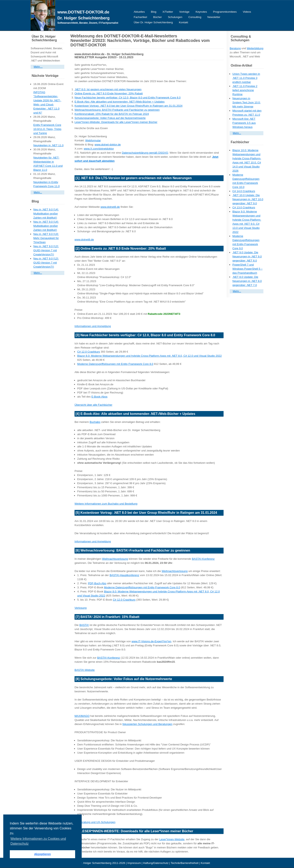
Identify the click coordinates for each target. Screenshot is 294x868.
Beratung (235, 48)
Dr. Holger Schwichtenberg (84, 18)
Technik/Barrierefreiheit (185, 863)
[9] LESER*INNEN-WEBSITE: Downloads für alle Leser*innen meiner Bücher (134, 831)
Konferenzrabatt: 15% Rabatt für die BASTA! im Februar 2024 (112, 114)
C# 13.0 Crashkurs (244, 207)
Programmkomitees (225, 12)
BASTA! (84, 625)
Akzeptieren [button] (42, 854)
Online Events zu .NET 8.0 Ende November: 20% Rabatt (109, 93)
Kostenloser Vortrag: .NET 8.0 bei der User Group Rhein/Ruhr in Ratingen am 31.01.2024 (129, 106)
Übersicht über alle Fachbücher (93, 405)
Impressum (134, 863)
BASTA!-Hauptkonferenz (124, 575)
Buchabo (95, 422)
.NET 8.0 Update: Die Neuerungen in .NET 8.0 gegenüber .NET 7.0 (247, 281)
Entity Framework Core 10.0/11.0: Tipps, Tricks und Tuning (47, 129)
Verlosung (81, 608)
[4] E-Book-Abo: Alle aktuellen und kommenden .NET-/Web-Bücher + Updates (135, 414)
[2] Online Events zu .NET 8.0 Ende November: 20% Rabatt (121, 249)
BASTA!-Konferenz (203, 559)
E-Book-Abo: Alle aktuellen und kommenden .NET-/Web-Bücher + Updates (120, 102)
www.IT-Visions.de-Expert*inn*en (151, 641)
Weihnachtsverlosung (115, 559)
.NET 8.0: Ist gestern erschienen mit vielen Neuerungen (108, 89)
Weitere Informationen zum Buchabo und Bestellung (106, 504)
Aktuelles (139, 12)
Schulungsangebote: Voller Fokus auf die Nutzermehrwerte (110, 118)
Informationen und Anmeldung (93, 326)
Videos (247, 12)
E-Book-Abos (100, 397)
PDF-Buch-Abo (97, 583)
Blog (154, 12)
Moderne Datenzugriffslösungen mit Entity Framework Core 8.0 (115, 364)
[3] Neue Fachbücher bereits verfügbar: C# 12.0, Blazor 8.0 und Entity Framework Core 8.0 (145, 335)
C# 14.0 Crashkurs (244, 191)
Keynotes (201, 12)
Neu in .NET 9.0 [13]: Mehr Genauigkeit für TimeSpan (46, 238)
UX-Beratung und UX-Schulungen (95, 822)
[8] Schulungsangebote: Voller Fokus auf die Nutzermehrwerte (124, 679)
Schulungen (175, 17)
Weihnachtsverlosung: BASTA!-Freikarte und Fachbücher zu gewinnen (117, 110)
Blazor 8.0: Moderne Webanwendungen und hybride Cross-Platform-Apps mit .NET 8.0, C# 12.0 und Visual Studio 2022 (149, 356)
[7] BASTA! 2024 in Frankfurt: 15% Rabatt (107, 617)
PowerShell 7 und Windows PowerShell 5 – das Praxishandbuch (247, 269)
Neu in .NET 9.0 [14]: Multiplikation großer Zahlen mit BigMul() (46, 214)
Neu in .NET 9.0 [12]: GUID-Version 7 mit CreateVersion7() (46, 250)
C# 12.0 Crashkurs (89, 352)
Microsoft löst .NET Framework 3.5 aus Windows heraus (244, 123)
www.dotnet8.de (110, 207)
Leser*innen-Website (172, 839)
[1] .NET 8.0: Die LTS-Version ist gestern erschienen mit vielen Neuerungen (134, 178)
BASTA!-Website (85, 670)
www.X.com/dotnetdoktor (99, 149)
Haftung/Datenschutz (156, 863)
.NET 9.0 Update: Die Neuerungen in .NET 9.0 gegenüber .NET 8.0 (247, 256)
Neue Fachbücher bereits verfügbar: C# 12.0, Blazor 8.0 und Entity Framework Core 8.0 (128, 98)
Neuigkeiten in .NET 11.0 (48, 145)
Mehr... (38, 192)
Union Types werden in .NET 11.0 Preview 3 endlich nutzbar (246, 78)
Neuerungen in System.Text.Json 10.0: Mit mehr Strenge (246, 102)
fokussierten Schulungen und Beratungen (148, 724)
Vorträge (184, 12)
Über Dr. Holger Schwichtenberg (153, 22)
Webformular (93, 140)
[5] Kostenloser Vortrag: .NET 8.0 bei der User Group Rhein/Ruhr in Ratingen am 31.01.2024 (146, 513)
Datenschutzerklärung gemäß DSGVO (145, 153)
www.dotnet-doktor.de (108, 145)
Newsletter (214, 17)
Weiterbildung (255, 48)
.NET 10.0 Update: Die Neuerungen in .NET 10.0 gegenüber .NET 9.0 (248, 199)
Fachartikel (140, 17)
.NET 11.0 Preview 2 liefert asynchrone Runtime (245, 90)
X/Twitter (168, 12)
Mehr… (38, 67)
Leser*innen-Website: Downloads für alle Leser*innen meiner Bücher (116, 122)
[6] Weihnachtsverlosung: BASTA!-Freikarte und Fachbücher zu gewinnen (133, 550)
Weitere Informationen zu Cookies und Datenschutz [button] (38, 841)
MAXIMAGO (82, 716)
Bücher (157, 17)
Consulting (195, 17)
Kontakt (183, 22)
